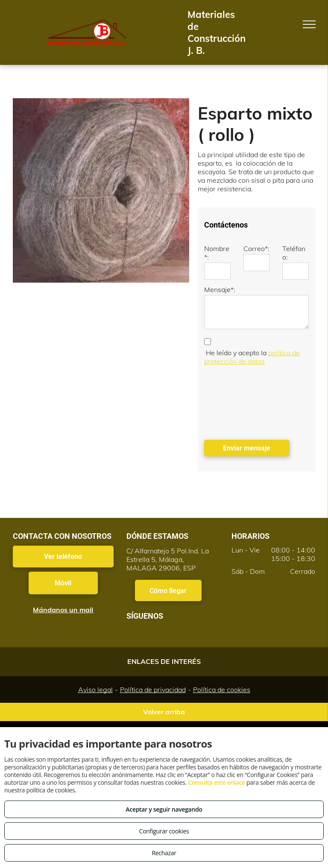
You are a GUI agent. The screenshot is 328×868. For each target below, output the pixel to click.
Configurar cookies (164, 831)
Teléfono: (294, 253)
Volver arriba (164, 712)
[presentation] (239, 400)
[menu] (309, 24)
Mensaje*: (220, 289)
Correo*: (256, 248)
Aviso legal (95, 690)
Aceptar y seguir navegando (164, 809)
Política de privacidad (153, 690)
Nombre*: (217, 253)
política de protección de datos (252, 357)
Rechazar (164, 853)
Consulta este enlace (216, 782)
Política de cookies (222, 690)
